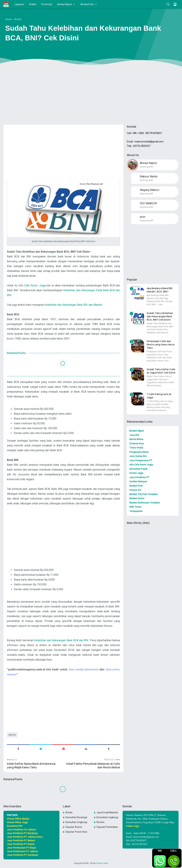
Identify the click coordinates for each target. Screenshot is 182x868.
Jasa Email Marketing (107, 812)
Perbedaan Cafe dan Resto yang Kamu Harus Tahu (161, 344)
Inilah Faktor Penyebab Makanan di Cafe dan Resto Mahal (93, 766)
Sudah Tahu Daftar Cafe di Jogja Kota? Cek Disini (161, 371)
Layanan (19, 4)
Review (100, 822)
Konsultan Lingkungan (107, 817)
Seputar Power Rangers (76, 832)
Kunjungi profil (146, 167)
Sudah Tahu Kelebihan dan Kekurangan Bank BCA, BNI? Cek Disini (160, 316)
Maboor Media (102, 863)
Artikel (33, 4)
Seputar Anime (74, 827)
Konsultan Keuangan (76, 817)
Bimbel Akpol (65, 4)
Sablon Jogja (133, 826)
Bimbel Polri (87, 4)
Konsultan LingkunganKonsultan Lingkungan (76, 822)
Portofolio (47, 4)
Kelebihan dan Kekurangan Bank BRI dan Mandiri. (74, 305)
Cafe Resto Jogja (35, 285)
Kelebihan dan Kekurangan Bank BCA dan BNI (61, 640)
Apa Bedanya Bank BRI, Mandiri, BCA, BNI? (160, 290)
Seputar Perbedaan (107, 827)
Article (13, 735)
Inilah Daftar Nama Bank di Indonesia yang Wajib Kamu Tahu (31, 766)
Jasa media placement (83, 669)
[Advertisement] (91, 95)
